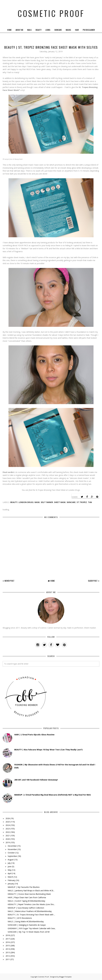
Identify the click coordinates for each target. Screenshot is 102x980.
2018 (8, 935)
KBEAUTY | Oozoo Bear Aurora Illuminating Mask (29, 894)
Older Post (93, 581)
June (10, 866)
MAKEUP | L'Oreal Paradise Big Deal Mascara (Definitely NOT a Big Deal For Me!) (53, 795)
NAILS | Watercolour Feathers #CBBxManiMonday (30, 911)
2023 (8, 829)
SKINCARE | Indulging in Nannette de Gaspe (27, 925)
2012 (8, 956)
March (10, 877)
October (11, 853)
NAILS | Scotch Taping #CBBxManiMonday (26, 901)
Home (9, 30)
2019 (8, 842)
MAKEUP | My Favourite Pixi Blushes (24, 887)
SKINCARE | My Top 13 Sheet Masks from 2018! (29, 932)
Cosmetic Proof (51, 13)
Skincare (58, 30)
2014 (8, 949)
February (11, 880)
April (10, 873)
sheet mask (60, 502)
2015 (8, 946)
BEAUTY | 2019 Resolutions (20, 918)
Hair (77, 30)
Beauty (39, 30)
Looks (48, 30)
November (12, 849)
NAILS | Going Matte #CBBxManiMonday (26, 921)
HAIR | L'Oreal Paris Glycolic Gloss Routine (34, 735)
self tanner (47, 502)
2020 (8, 839)
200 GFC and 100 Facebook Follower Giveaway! (36, 780)
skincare (71, 502)
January (11, 884)
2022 (8, 832)
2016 (8, 942)
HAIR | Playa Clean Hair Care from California (27, 897)
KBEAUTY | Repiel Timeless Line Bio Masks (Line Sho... (31, 904)
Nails (29, 30)
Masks (68, 30)
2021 (8, 836)
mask (37, 502)
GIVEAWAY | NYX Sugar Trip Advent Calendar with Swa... (32, 928)
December (12, 846)
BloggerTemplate (65, 977)
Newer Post (9, 581)
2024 (8, 825)
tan (90, 502)
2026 (8, 818)
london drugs (26, 502)
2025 (8, 822)
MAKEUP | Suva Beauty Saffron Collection (26, 908)
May (10, 870)
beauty (14, 502)
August (11, 860)
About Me (19, 30)
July (9, 863)
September (12, 856)
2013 (8, 952)
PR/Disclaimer (89, 30)
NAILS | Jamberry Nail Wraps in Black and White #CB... (31, 891)
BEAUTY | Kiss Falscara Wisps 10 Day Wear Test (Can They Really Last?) (48, 750)
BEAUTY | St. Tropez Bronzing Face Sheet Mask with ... (31, 915)
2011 (8, 959)
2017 (8, 939)
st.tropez (82, 502)
